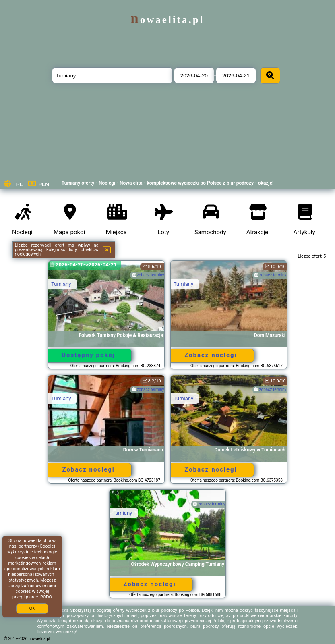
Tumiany (61, 284)
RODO (46, 597)
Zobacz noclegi (211, 355)
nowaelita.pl (167, 20)
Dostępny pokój (88, 355)
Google (47, 546)
